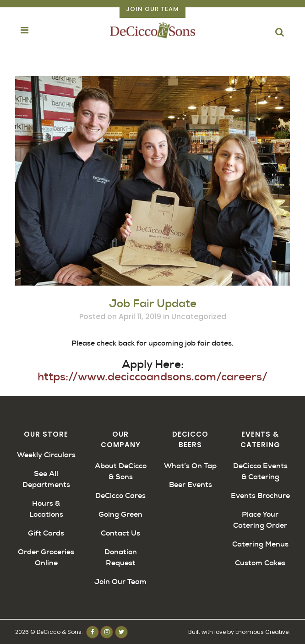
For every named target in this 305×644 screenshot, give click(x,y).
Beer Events (191, 484)
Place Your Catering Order (260, 520)
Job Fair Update (153, 303)
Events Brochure (260, 495)
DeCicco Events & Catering (260, 471)
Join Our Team (152, 9)
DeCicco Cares (120, 495)
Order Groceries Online (46, 557)
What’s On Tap (190, 466)
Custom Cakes (260, 563)
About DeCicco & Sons (121, 471)
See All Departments (46, 479)
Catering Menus (260, 544)
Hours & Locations (46, 509)
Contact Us (120, 533)
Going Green (120, 514)
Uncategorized (199, 317)
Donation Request (121, 557)
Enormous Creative (262, 632)
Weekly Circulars (46, 455)
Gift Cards (46, 533)
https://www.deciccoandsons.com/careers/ (152, 377)
